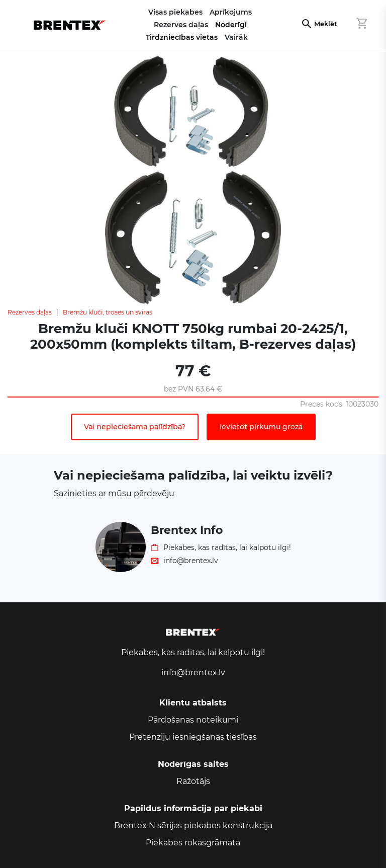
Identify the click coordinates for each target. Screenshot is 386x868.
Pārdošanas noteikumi (193, 720)
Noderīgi (231, 25)
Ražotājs (193, 781)
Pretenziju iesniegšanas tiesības (193, 737)
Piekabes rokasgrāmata (193, 843)
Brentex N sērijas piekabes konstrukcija (193, 825)
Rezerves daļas (30, 312)
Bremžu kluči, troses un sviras (108, 312)
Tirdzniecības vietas (182, 37)
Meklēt (325, 24)
